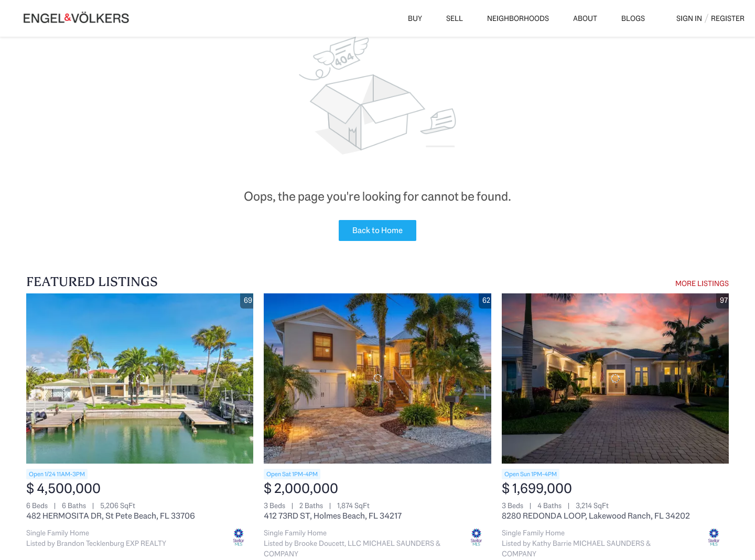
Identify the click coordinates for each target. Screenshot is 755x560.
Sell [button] (455, 18)
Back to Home (377, 230)
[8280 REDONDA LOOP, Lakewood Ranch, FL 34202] (615, 378)
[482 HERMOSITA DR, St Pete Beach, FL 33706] (140, 378)
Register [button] (728, 18)
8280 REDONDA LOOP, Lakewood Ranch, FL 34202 (596, 516)
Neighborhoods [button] (518, 18)
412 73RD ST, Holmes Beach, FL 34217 (333, 516)
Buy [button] (415, 18)
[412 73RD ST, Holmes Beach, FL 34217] (377, 378)
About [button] (585, 18)
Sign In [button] (689, 18)
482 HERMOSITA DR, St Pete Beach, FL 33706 (111, 516)
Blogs (633, 18)
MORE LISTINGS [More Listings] (702, 283)
